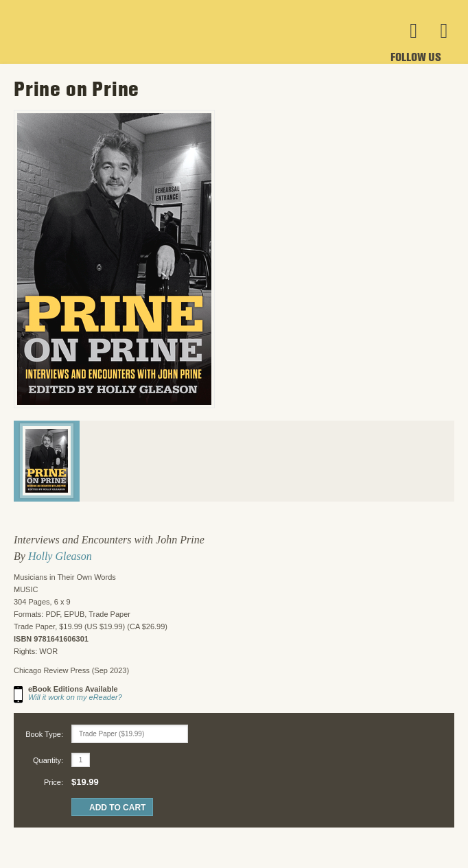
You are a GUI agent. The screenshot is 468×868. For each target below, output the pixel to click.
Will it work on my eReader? (75, 697)
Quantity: (48, 760)
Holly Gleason (60, 556)
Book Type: (44, 734)
